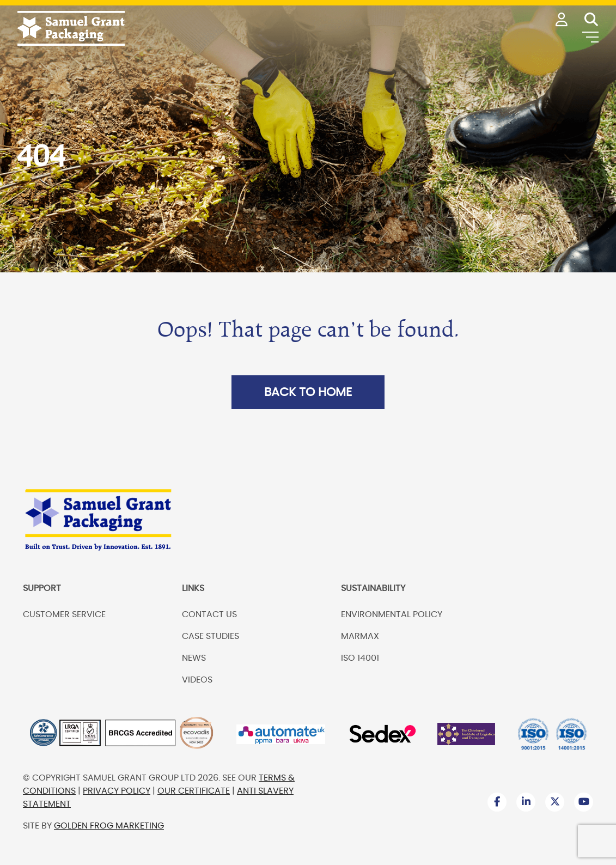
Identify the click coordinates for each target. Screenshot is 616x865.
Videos (197, 680)
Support (42, 588)
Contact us (209, 614)
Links (193, 588)
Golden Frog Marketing (109, 826)
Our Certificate (194, 791)
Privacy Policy (117, 791)
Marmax (360, 636)
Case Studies (211, 636)
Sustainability (373, 588)
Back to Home (308, 392)
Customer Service (64, 614)
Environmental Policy (392, 614)
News (194, 658)
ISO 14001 (360, 658)
